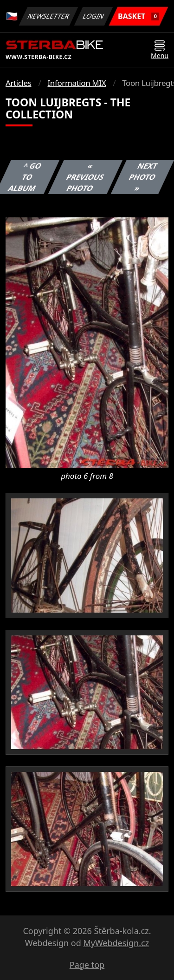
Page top (87, 965)
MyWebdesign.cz (116, 943)
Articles (18, 83)
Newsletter (48, 16)
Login (94, 16)
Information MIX (77, 83)
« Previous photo (85, 177)
